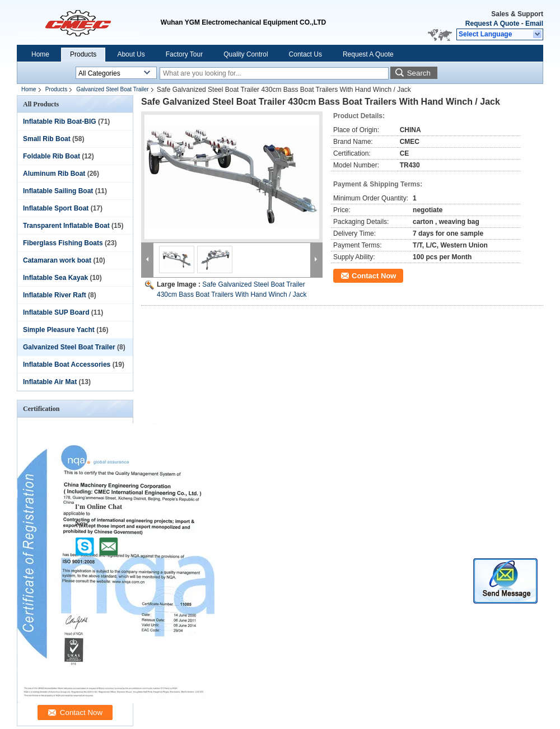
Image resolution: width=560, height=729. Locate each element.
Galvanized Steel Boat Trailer (113, 89)
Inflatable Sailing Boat (58, 191)
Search (419, 73)
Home (40, 54)
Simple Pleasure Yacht (59, 330)
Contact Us (305, 54)
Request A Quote (492, 24)
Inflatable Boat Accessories (67, 364)
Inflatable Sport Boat (56, 208)
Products (83, 54)
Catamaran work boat (57, 260)
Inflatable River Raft (55, 295)
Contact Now (374, 276)
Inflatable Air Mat (50, 382)
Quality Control (246, 54)
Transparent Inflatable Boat (66, 226)
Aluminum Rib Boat (54, 174)
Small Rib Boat (47, 139)
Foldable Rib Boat (52, 156)
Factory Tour (184, 54)
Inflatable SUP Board (56, 312)
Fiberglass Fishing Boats (63, 243)
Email (534, 24)
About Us (131, 54)
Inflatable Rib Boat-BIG (60, 121)
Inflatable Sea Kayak (55, 278)
